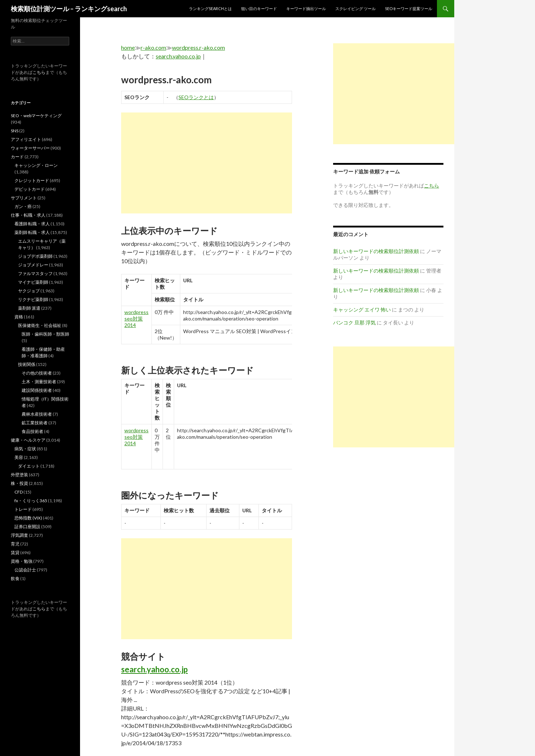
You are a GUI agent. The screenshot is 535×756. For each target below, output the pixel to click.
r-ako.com (153, 47)
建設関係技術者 (37, 390)
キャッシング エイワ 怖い (362, 310)
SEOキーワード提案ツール (409, 8)
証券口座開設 (27, 527)
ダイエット (29, 466)
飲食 (15, 578)
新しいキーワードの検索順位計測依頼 (376, 251)
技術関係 (27, 364)
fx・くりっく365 (31, 501)
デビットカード (30, 189)
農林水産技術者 (37, 414)
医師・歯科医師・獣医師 (45, 334)
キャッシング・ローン (36, 165)
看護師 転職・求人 (32, 224)
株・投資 (19, 483)
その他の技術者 (37, 373)
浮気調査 (19, 535)
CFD (19, 492)
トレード (23, 509)
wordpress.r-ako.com (198, 47)
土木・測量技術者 (39, 382)
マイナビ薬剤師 (33, 282)
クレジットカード (32, 180)
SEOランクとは (196, 97)
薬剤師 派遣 (29, 308)
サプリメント (24, 198)
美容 (19, 457)
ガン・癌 (23, 206)
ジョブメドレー (33, 265)
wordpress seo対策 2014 (136, 319)
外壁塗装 (19, 475)
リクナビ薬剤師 (33, 299)
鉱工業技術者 (35, 423)
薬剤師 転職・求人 (32, 232)
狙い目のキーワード (259, 8)
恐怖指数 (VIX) (28, 518)
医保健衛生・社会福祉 (40, 325)
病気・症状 (25, 449)
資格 (19, 317)
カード (17, 157)
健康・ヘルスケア (28, 440)
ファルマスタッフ (35, 273)
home (128, 47)
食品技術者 (32, 431)
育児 (15, 544)
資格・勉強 (22, 561)
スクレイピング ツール (355, 8)
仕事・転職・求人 (28, 215)
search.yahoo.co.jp (178, 56)
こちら (39, 72)
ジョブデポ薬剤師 (35, 256)
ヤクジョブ (29, 291)
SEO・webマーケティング (36, 116)
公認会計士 (25, 570)
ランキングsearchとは (210, 8)
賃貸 (15, 552)
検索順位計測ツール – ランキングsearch (69, 9)
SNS (15, 131)
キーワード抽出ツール (306, 8)
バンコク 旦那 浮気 (354, 322)
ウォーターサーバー (30, 148)
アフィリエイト (26, 139)
